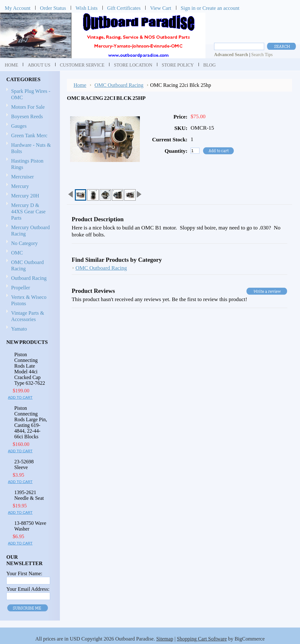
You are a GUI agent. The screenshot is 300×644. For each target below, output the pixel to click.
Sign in (188, 8)
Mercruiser (29, 177)
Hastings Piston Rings (27, 164)
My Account (18, 8)
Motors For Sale (28, 107)
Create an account (221, 8)
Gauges (19, 126)
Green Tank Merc (29, 135)
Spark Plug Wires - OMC (31, 94)
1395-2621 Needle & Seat (29, 495)
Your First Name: (24, 573)
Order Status (53, 8)
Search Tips (262, 55)
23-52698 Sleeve (24, 464)
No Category (24, 243)
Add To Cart (20, 397)
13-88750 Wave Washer (30, 526)
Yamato (19, 329)
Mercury (29, 187)
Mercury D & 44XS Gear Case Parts (28, 212)
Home (80, 85)
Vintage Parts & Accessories (28, 316)
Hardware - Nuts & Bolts (31, 148)
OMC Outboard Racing (27, 265)
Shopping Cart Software (202, 639)
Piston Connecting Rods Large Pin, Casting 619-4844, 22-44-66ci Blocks (31, 422)
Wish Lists (87, 8)
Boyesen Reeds (27, 116)
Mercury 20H (25, 196)
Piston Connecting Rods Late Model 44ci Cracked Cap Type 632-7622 (30, 369)
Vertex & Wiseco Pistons (29, 300)
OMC (29, 253)
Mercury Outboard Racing (30, 231)
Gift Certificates (124, 8)
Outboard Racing (29, 278)
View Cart (161, 8)
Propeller (29, 288)
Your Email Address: (28, 589)
